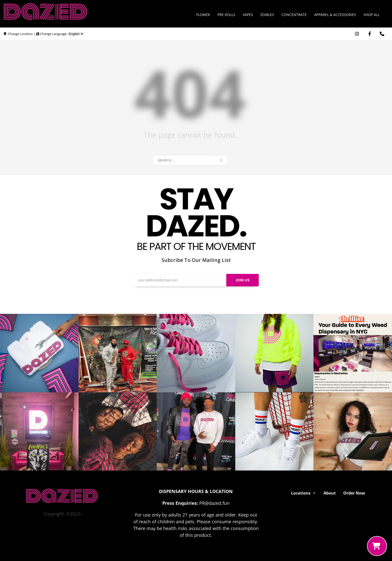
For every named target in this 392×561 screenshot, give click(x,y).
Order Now (354, 493)
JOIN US (242, 280)
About (330, 493)
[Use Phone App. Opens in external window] (382, 34)
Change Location (20, 34)
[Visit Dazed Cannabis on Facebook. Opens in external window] (370, 34)
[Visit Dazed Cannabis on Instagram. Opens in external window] (357, 34)
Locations (303, 493)
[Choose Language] (76, 34)
